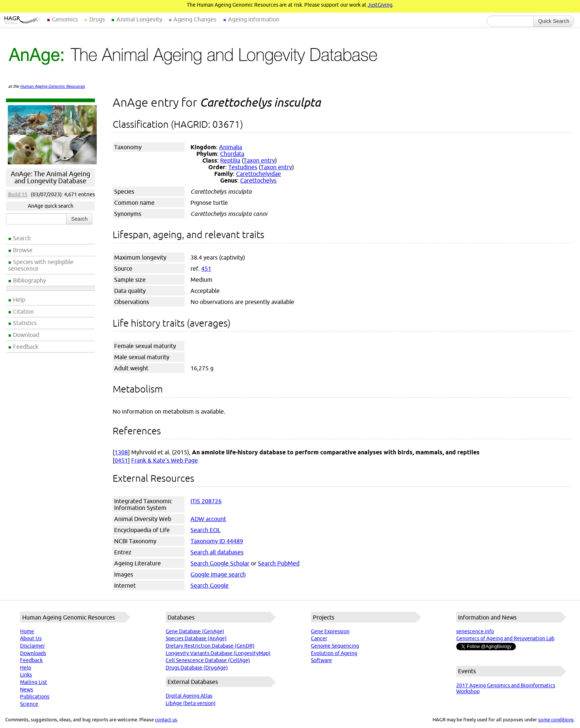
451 (206, 268)
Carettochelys (258, 180)
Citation (23, 311)
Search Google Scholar (220, 563)
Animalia (231, 147)
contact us (166, 719)
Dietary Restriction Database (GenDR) (210, 646)
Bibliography (29, 280)
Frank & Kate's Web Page (165, 460)
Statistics (25, 323)
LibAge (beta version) (191, 703)
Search (22, 238)
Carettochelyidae (258, 174)
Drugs (97, 19)
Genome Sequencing (335, 646)
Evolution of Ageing (334, 653)
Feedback (26, 347)
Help (19, 300)
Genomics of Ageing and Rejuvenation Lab (505, 638)
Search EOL (206, 530)
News (26, 689)
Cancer (319, 638)
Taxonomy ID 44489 (217, 541)
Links (26, 675)
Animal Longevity (139, 19)
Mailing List (34, 682)
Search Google (210, 585)
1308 (121, 452)
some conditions (556, 719)
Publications (35, 697)
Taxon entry (259, 160)
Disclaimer (32, 646)
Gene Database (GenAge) (195, 631)
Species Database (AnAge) (196, 638)
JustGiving (380, 5)
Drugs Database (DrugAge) (197, 668)
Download (26, 335)
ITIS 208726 (206, 501)
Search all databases (217, 552)
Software (322, 660)
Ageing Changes (195, 19)
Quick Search (554, 21)
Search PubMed (279, 563)
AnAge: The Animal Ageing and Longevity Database (50, 177)
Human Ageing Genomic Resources (52, 86)
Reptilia (230, 160)
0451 (121, 460)
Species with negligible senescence (41, 265)
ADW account (208, 519)
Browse (23, 250)
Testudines (243, 167)
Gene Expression (330, 631)
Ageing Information (254, 19)
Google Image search (218, 574)
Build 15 (18, 194)
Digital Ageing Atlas (189, 696)
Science (29, 704)
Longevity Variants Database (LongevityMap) (218, 653)
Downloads (33, 653)
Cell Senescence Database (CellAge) (208, 660)
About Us (31, 638)
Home (27, 631)
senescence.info (475, 631)
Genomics (65, 19)
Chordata (232, 154)
